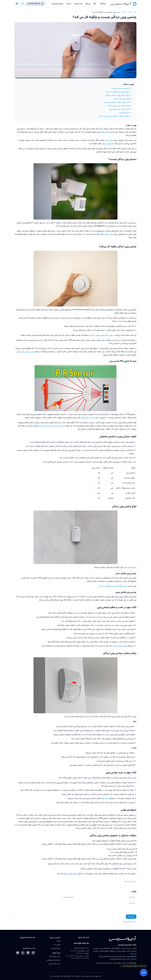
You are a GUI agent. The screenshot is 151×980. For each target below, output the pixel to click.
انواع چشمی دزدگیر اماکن (90, 418)
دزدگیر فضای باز (72, 874)
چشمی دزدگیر (118, 646)
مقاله (124, 12)
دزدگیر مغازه (109, 234)
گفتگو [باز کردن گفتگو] (144, 973)
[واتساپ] (23, 953)
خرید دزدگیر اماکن (55, 956)
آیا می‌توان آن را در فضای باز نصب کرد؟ (121, 856)
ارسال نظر (131, 917)
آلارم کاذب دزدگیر (108, 144)
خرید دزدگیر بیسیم (55, 964)
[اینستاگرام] (33, 953)
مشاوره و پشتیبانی (57, 4)
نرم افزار (88, 4)
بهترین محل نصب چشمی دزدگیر (101, 335)
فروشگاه (103, 4)
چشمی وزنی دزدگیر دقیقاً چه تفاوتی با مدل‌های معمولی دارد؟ (113, 841)
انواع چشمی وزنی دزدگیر (122, 99)
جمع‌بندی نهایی (124, 113)
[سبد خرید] (22, 4)
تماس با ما (57, 945)
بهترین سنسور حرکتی (28, 352)
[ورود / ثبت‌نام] (17, 4)
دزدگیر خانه (109, 140)
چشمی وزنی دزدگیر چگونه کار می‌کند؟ (117, 92)
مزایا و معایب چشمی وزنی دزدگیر (119, 106)
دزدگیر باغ (106, 798)
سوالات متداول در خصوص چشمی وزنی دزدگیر (114, 116)
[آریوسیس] (124, 4)
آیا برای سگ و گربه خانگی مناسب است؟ (121, 849)
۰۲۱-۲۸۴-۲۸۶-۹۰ (81, 944)
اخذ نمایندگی (78, 4)
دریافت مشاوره (56, 948)
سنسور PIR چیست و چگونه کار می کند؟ (113, 586)
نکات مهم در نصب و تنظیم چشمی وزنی (116, 102)
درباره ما (69, 4)
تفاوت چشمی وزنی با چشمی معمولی (117, 95)
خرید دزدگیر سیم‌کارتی (54, 960)
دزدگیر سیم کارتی (56, 426)
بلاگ (94, 4)
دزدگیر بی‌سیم (43, 426)
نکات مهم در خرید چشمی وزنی (119, 109)
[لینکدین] (28, 953)
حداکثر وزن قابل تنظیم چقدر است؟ (122, 852)
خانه (135, 12)
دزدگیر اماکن (105, 132)
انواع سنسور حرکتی (130, 567)
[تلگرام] (18, 953)
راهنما (59, 941)
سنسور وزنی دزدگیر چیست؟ (121, 88)
